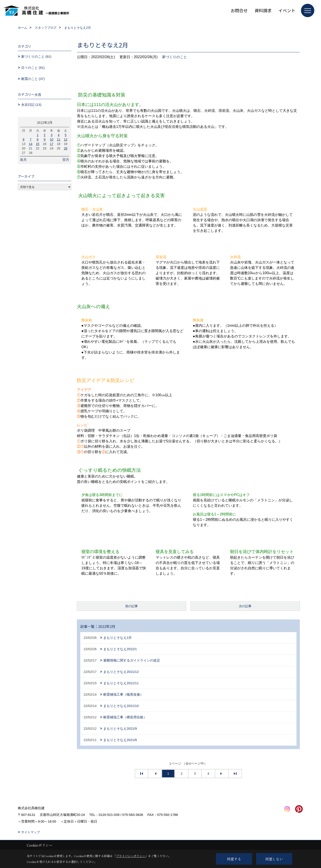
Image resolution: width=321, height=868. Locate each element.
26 (66, 148)
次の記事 (245, 606)
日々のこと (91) (33, 68)
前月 (23, 160)
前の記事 (132, 606)
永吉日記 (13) (31, 105)
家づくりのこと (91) (36, 56)
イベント (287, 10)
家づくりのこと (175, 57)
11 (59, 139)
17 (52, 144)
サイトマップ (31, 832)
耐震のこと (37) (33, 79)
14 (31, 144)
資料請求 (263, 10)
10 (52, 139)
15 (38, 144)
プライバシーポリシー (131, 856)
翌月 (66, 160)
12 (66, 139)
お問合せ (239, 10)
